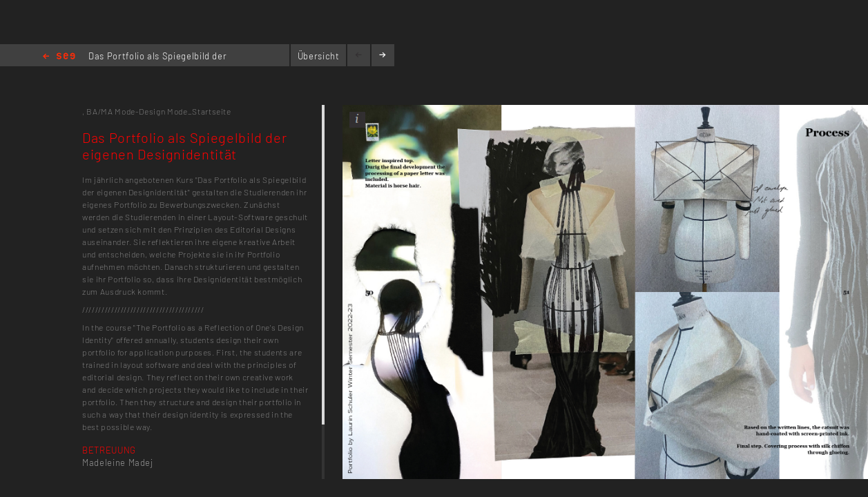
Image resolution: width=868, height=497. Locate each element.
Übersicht (319, 56)
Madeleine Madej (118, 462)
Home (59, 57)
